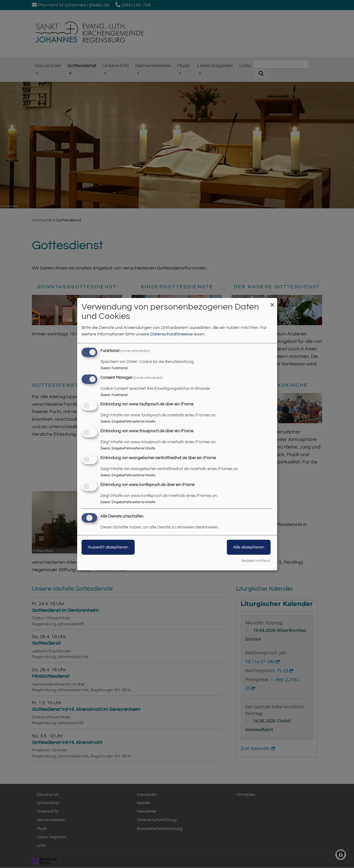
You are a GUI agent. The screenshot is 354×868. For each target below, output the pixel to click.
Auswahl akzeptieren (108, 547)
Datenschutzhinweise (172, 334)
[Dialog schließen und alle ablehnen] (272, 302)
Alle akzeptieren (249, 547)
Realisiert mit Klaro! (256, 561)
